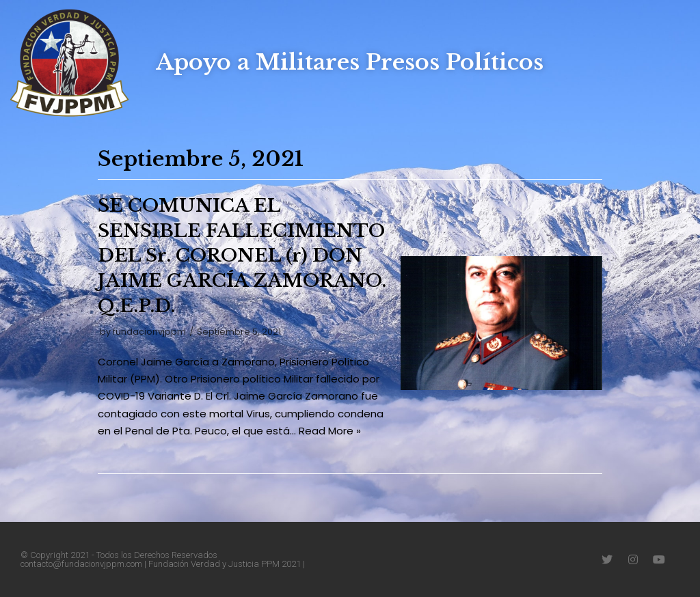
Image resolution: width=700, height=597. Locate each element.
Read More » (330, 431)
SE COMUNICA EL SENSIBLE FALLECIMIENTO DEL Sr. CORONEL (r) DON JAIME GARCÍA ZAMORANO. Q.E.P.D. (242, 256)
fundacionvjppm (149, 332)
